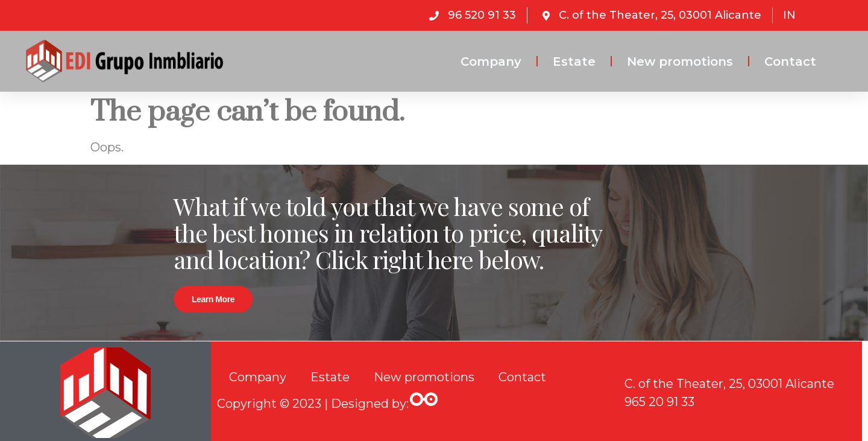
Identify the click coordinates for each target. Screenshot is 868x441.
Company (491, 62)
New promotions (680, 62)
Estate (574, 62)
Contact (790, 62)
